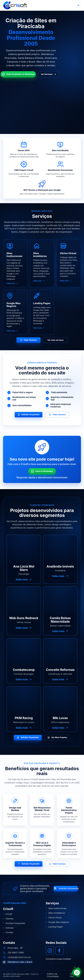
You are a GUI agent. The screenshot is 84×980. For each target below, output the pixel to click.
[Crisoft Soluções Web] (15, 5)
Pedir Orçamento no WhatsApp (18, 74)
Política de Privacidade (53, 975)
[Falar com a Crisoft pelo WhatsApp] (77, 972)
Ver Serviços (49, 74)
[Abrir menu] (78, 5)
